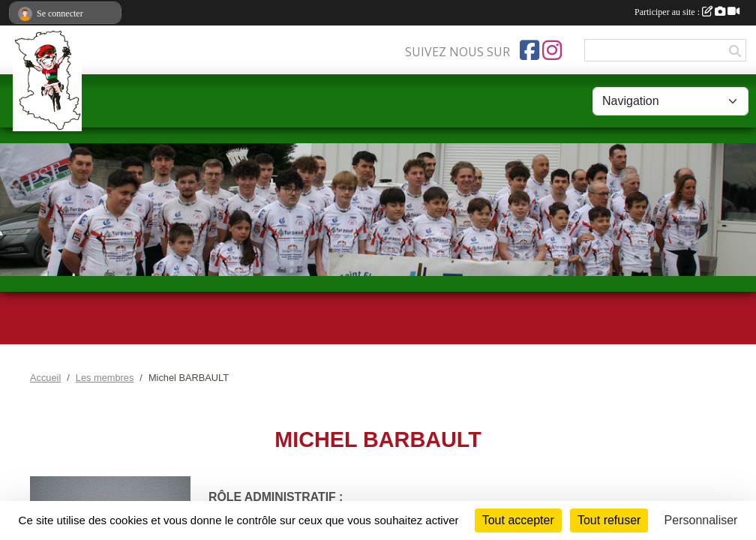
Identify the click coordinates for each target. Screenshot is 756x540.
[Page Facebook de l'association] (529, 50)
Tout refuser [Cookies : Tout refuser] (609, 520)
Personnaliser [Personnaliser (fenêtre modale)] (701, 520)
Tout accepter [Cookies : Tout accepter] (518, 520)
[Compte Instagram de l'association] (552, 50)
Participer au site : (687, 12)
